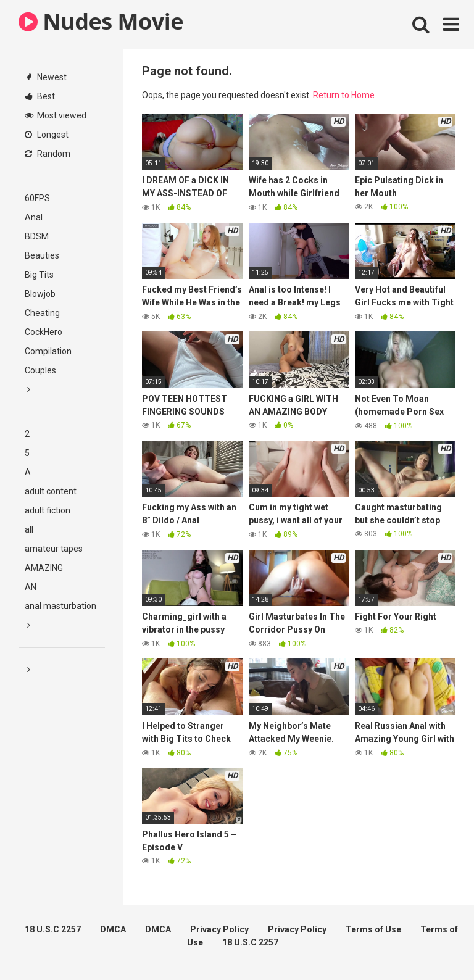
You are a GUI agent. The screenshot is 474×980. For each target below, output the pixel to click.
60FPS (37, 198)
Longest (47, 135)
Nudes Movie (101, 21)
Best (40, 96)
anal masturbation (60, 606)
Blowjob (40, 294)
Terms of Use (373, 929)
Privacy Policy (219, 929)
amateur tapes (54, 549)
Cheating (42, 313)
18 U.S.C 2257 (53, 929)
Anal (34, 217)
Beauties (42, 255)
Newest (46, 77)
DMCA (113, 929)
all (29, 529)
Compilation (48, 351)
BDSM (37, 236)
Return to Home (344, 95)
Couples (40, 370)
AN (31, 587)
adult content (51, 491)
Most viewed (56, 115)
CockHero (44, 332)
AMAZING (44, 568)
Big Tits (39, 275)
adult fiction (48, 510)
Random (48, 154)
